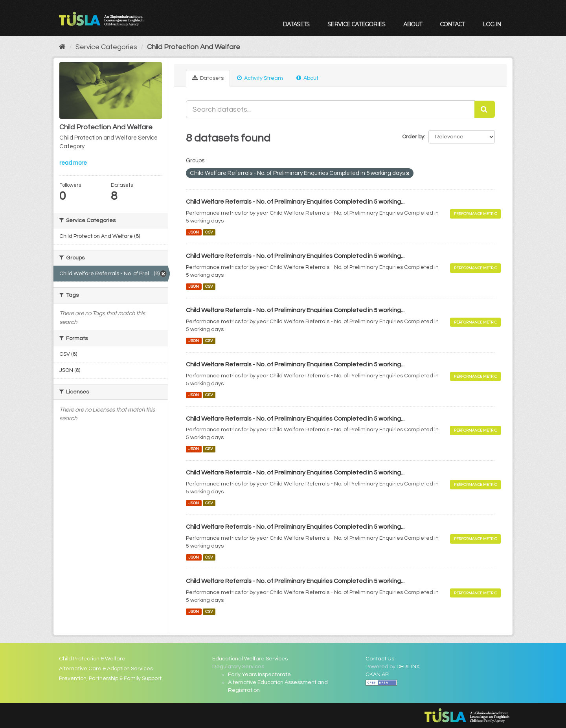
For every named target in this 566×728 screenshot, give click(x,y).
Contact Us (380, 659)
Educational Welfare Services (250, 659)
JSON (194, 232)
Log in (492, 24)
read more (73, 163)
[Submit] (485, 109)
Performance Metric (475, 214)
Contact (452, 24)
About (413, 24)
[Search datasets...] (330, 109)
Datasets (296, 24)
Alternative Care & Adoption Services (106, 669)
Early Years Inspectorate (259, 675)
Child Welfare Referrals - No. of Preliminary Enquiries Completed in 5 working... (295, 202)
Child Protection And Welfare (194, 47)
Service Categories (356, 24)
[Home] (62, 47)
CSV (209, 232)
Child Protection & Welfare (92, 659)
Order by (413, 137)
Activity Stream (260, 78)
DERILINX (408, 667)
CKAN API (378, 675)
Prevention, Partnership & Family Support (110, 678)
